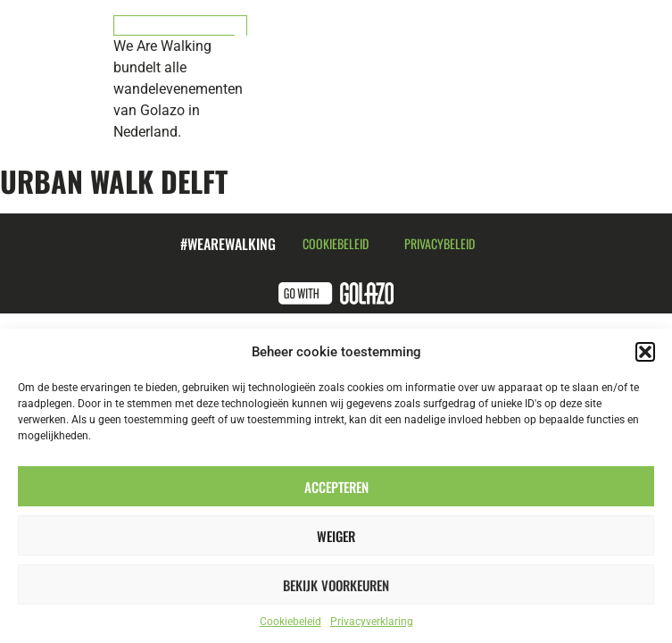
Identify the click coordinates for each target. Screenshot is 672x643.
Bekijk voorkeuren (336, 585)
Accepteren (336, 487)
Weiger (336, 536)
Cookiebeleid (290, 622)
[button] (645, 352)
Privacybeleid (440, 243)
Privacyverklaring (372, 622)
